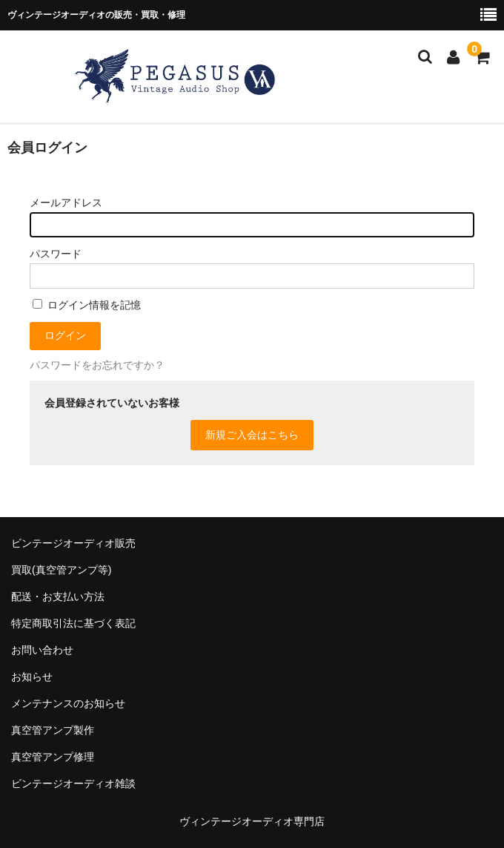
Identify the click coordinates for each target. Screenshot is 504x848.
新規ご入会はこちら (252, 435)
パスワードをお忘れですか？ (97, 365)
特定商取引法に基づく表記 (73, 623)
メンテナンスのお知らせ (68, 703)
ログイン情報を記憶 (87, 305)
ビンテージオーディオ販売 (73, 543)
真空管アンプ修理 (53, 757)
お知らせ (32, 677)
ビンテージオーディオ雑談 (73, 783)
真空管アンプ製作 (53, 730)
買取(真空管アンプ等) (61, 570)
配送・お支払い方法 (58, 596)
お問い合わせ (42, 650)
